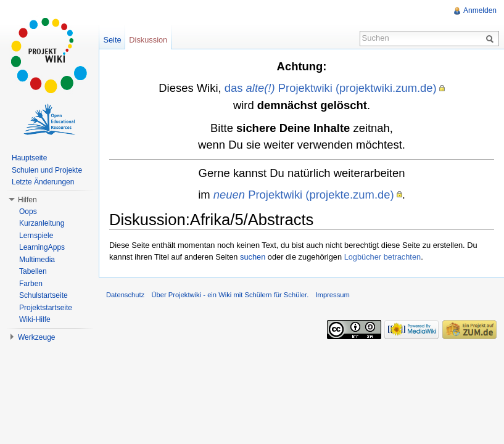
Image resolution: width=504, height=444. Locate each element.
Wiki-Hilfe (35, 319)
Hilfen (27, 200)
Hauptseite (29, 158)
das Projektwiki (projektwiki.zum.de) (331, 88)
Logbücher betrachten (383, 257)
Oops (28, 212)
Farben (31, 284)
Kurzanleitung (42, 223)
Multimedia (37, 260)
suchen (253, 257)
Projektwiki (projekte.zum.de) (304, 195)
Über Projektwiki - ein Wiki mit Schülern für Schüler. (230, 295)
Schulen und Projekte (47, 170)
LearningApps (42, 247)
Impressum (332, 295)
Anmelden (480, 10)
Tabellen (33, 271)
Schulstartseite (43, 295)
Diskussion (148, 40)
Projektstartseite (46, 308)
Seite (112, 40)
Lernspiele (36, 236)
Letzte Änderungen (43, 182)
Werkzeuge (36, 337)
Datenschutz (125, 295)
